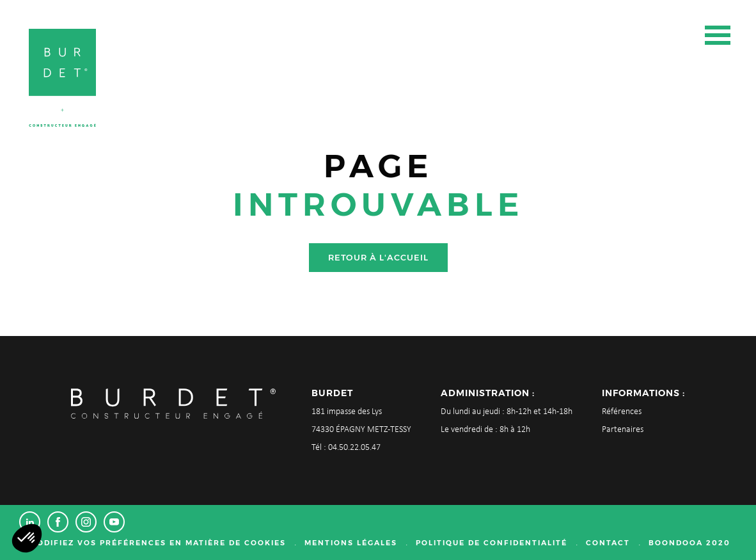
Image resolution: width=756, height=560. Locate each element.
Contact (608, 543)
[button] (27, 538)
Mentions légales (351, 543)
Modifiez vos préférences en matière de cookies (158, 543)
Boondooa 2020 (689, 543)
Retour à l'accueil (378, 257)
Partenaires (623, 430)
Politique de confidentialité (492, 543)
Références (622, 412)
